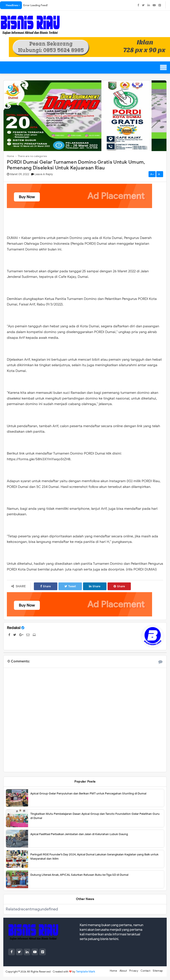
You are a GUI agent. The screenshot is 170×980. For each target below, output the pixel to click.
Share (45, 586)
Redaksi (14, 628)
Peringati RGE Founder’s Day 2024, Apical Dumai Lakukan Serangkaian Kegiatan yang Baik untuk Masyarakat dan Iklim (94, 857)
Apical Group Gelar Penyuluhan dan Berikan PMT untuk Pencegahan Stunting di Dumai (88, 793)
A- (160, 174)
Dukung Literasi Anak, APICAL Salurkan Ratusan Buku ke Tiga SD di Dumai (79, 875)
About (123, 971)
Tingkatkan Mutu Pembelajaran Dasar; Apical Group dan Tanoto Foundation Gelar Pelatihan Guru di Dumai (95, 816)
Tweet (70, 586)
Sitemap (158, 971)
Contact (145, 971)
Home (113, 971)
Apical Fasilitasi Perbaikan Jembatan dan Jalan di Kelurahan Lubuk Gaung (79, 834)
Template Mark (86, 971)
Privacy (134, 971)
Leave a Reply (44, 174)
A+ (152, 174)
